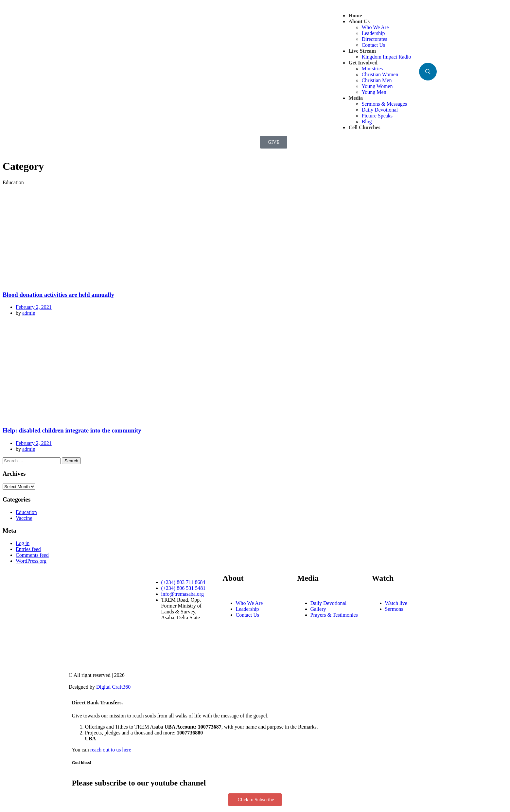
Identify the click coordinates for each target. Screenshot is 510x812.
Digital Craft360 (113, 687)
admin (29, 313)
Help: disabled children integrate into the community (72, 430)
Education (26, 512)
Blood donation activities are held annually (58, 295)
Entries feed (28, 549)
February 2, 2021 (34, 307)
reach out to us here (111, 750)
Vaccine (24, 518)
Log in (23, 543)
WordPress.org (31, 561)
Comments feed (32, 555)
